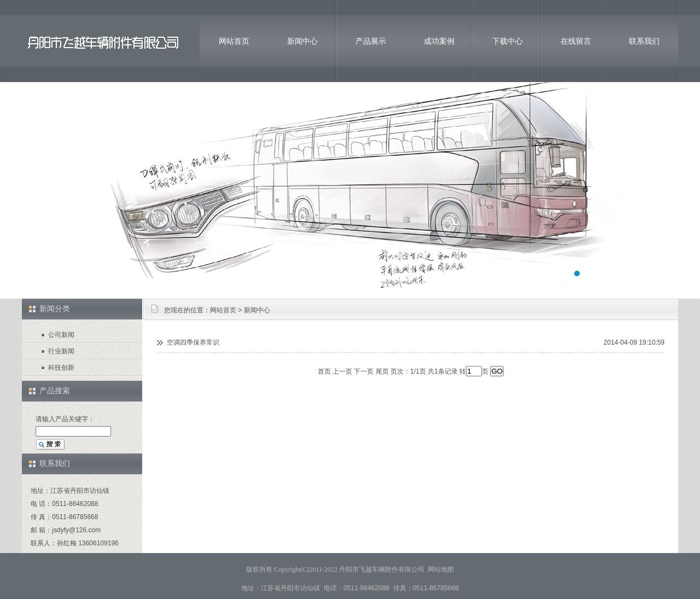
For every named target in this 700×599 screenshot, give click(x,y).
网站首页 (234, 41)
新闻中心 (302, 41)
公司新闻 (61, 335)
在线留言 (576, 41)
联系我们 (644, 41)
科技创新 (61, 368)
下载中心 (507, 41)
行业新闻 (61, 351)
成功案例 (439, 41)
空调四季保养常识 (193, 342)
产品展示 (371, 41)
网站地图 (441, 569)
